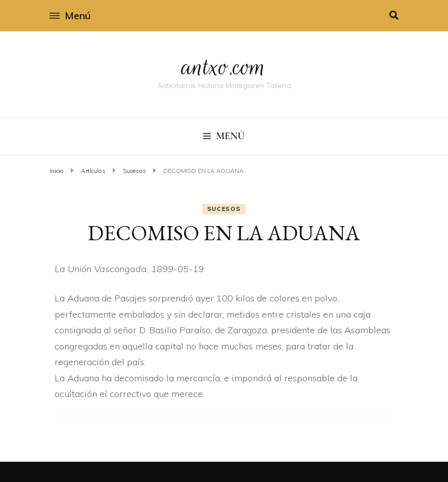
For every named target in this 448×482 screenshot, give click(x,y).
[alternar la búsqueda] (394, 15)
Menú (70, 15)
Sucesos (224, 209)
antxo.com (224, 67)
